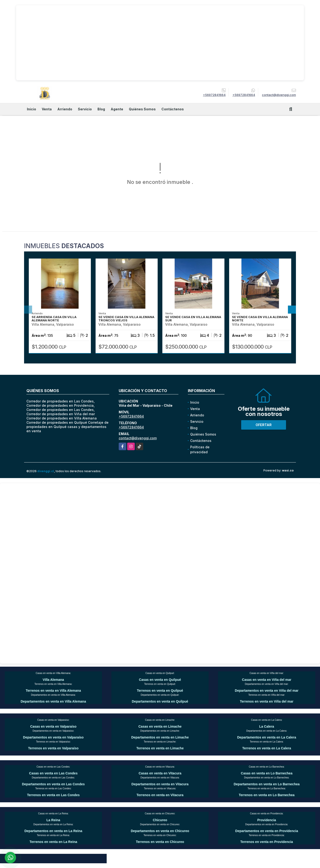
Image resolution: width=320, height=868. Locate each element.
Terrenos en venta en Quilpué (160, 691)
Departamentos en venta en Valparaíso (53, 737)
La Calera (267, 726)
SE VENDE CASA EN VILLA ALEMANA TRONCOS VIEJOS (126, 319)
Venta (47, 109)
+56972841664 (214, 95)
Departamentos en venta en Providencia (267, 831)
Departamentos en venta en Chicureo (160, 831)
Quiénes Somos (142, 109)
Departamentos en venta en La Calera (267, 737)
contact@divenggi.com (138, 438)
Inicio (32, 109)
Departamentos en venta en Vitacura (160, 784)
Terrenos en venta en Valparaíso (53, 748)
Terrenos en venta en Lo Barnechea (267, 795)
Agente (117, 109)
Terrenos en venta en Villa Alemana (53, 691)
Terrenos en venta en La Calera (267, 748)
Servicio (85, 109)
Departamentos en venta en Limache (160, 737)
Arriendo (65, 109)
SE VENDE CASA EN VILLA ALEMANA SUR (193, 319)
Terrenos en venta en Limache (160, 748)
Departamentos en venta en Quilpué (160, 701)
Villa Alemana (53, 680)
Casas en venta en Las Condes (53, 773)
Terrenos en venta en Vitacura (160, 795)
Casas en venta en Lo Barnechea (267, 773)
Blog (101, 109)
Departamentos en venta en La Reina (53, 831)
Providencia (267, 820)
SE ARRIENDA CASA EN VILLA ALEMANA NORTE (54, 319)
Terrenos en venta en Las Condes (53, 795)
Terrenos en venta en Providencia (267, 842)
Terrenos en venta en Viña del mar (267, 701)
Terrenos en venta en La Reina (53, 842)
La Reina (53, 820)
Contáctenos (173, 109)
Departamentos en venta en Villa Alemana (53, 701)
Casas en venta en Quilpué (160, 680)
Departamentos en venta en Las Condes (53, 784)
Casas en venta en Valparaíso (53, 726)
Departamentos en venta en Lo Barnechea (267, 784)
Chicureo (160, 820)
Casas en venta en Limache (160, 726)
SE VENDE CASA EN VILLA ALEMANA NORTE (260, 319)
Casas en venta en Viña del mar (267, 680)
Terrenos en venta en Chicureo (160, 842)
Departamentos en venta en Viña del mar (267, 691)
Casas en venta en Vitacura (160, 773)
